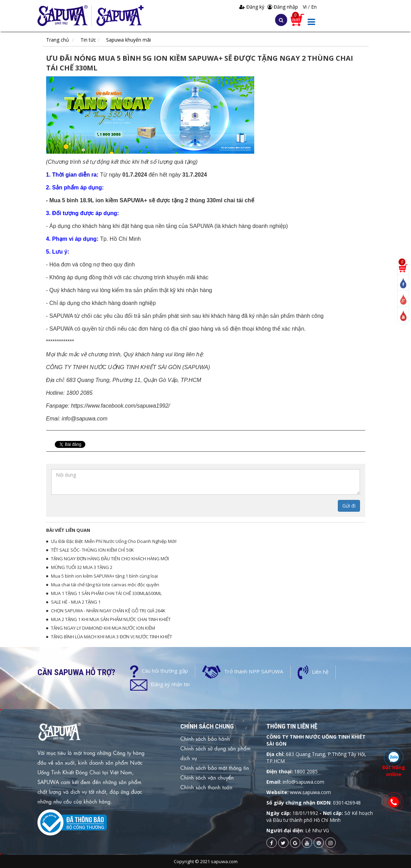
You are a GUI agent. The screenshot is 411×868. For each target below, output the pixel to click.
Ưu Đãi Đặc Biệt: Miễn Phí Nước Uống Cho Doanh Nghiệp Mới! (114, 541)
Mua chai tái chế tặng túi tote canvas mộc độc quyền (105, 585)
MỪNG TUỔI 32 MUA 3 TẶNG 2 (82, 567)
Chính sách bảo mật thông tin (215, 767)
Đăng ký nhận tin (170, 684)
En (314, 7)
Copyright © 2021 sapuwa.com (206, 861)
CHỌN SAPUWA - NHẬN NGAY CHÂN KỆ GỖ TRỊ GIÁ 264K (108, 611)
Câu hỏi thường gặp (165, 671)
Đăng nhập (283, 7)
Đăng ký (252, 7)
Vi (305, 7)
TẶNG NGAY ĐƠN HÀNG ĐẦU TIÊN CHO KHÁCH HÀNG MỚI (110, 559)
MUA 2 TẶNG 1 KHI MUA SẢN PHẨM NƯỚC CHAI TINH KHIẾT (111, 619)
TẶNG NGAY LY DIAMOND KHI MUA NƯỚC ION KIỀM (103, 628)
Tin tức (88, 40)
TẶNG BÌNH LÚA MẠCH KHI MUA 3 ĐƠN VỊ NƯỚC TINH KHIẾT (112, 637)
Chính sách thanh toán (206, 787)
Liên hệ (319, 672)
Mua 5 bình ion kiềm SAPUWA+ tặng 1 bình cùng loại (104, 576)
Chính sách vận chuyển (207, 777)
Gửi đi (349, 506)
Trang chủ (58, 40)
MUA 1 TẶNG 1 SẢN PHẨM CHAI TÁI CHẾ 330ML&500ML (106, 593)
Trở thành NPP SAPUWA (253, 671)
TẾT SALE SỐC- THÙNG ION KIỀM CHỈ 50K (92, 550)
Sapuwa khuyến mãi (129, 40)
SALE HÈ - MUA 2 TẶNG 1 (76, 602)
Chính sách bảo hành (205, 738)
